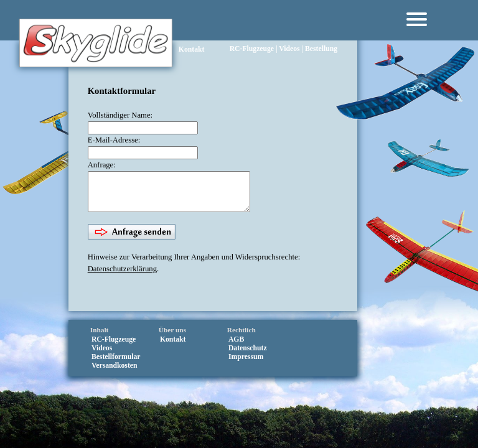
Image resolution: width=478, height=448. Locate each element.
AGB (236, 345)
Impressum (246, 362)
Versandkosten (115, 371)
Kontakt (192, 49)
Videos (289, 31)
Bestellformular (116, 362)
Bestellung (321, 31)
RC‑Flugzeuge (252, 31)
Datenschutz (248, 354)
